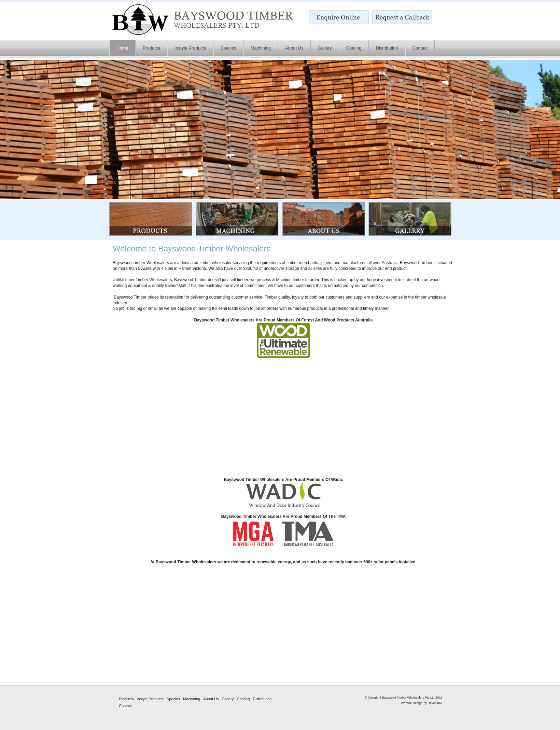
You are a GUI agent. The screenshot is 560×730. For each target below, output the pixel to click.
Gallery (228, 699)
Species (173, 699)
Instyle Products (150, 699)
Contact (125, 706)
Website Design (412, 703)
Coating (243, 699)
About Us (211, 699)
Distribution (262, 699)
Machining (192, 699)
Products (126, 699)
